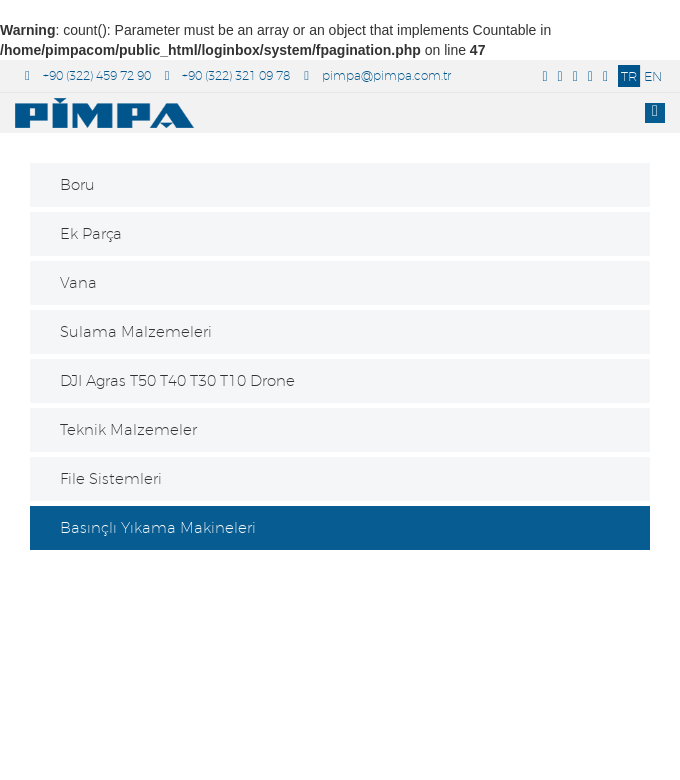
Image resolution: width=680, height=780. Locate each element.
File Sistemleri (111, 478)
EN (653, 76)
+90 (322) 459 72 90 (88, 75)
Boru (77, 184)
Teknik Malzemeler (128, 429)
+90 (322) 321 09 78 (228, 75)
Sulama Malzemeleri (136, 331)
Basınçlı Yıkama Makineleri (158, 527)
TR (629, 76)
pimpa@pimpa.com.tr (377, 75)
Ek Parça (91, 233)
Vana (78, 282)
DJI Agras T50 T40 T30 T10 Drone (177, 380)
